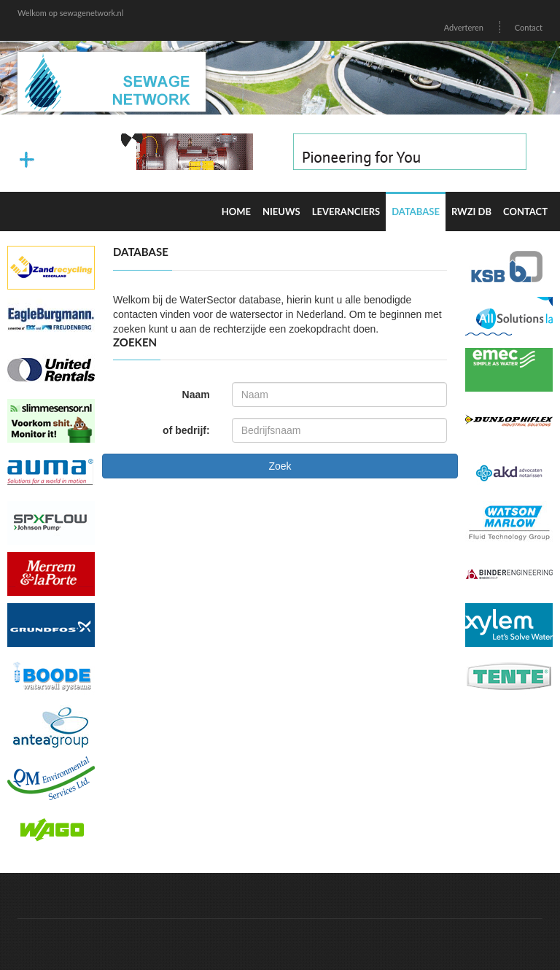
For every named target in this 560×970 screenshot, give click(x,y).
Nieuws (281, 212)
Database (416, 212)
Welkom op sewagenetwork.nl (70, 13)
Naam (196, 395)
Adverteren (464, 27)
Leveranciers (346, 212)
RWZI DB (471, 212)
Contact (529, 27)
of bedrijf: (186, 430)
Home (236, 212)
